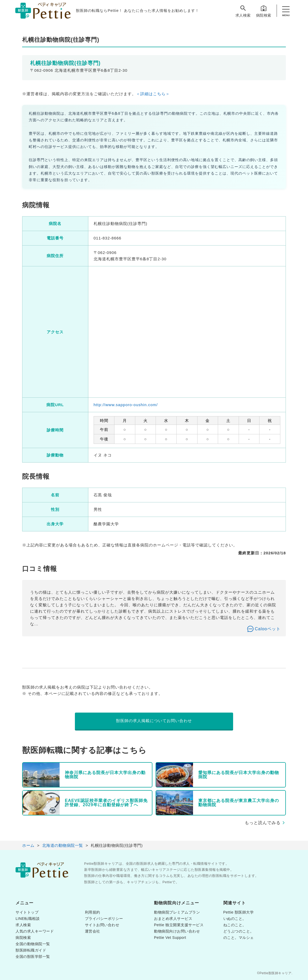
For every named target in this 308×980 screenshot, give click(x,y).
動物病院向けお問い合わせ (177, 931)
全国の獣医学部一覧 (33, 957)
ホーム (28, 845)
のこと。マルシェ (239, 938)
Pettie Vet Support (170, 938)
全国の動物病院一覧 (33, 944)
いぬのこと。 (235, 919)
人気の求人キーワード (35, 931)
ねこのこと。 (235, 925)
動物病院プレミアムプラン (177, 912)
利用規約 (93, 912)
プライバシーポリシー (104, 919)
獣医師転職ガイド (31, 950)
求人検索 (243, 11)
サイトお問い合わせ (102, 925)
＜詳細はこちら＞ (153, 94)
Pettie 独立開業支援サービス (179, 925)
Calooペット (268, 629)
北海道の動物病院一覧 (63, 845)
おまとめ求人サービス (173, 919)
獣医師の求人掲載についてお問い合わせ (154, 721)
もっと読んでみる (263, 823)
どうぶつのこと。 (239, 931)
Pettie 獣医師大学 (239, 912)
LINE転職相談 (28, 919)
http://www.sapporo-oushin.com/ (126, 405)
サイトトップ (27, 912)
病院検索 (264, 11)
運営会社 (93, 931)
